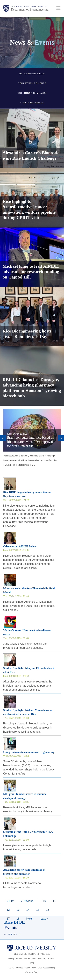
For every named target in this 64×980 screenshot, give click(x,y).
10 (46, 900)
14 (29, 909)
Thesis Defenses (32, 103)
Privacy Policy (30, 968)
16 (49, 911)
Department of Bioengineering (30, 10)
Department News (32, 74)
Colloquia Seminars (32, 93)
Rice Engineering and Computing (29, 7)
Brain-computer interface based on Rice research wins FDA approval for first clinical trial (30, 442)
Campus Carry (32, 972)
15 (39, 909)
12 (10, 909)
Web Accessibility (46, 968)
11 (56, 900)
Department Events (32, 83)
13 (20, 909)
